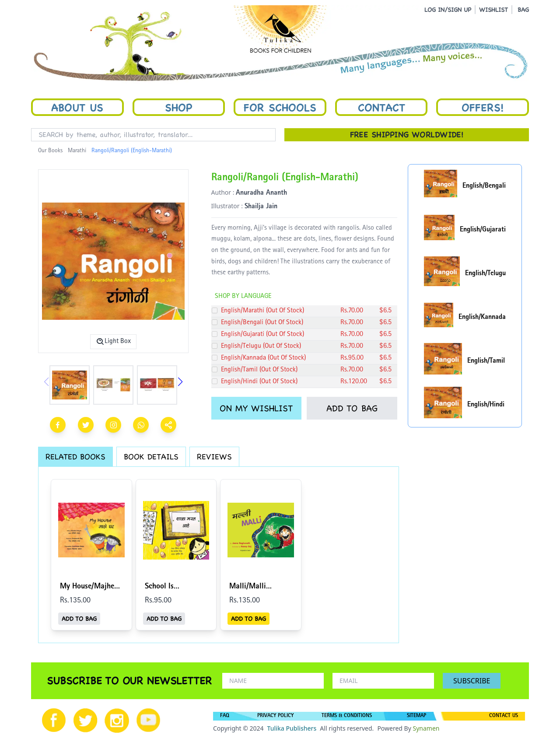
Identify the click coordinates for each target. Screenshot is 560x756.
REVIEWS (214, 457)
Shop (178, 107)
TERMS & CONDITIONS (347, 716)
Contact (381, 107)
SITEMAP (416, 716)
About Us (77, 107)
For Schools (280, 107)
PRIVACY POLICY (275, 716)
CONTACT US (504, 716)
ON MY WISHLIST (256, 408)
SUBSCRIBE (472, 681)
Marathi (77, 151)
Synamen (426, 728)
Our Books (50, 151)
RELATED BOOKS (75, 457)
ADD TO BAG (352, 408)
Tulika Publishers (292, 728)
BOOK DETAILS (151, 457)
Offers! (483, 107)
